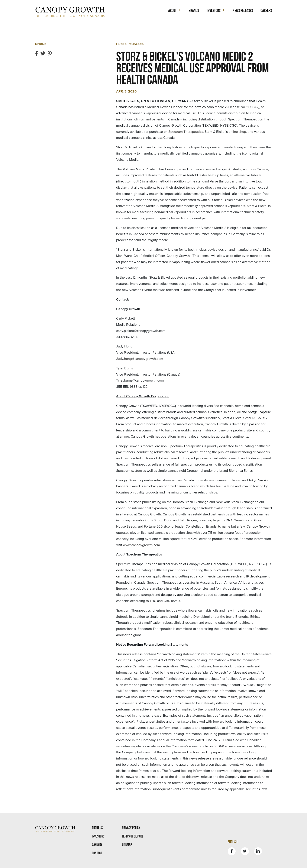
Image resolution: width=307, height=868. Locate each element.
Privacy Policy (131, 828)
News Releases (243, 10)
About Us (97, 828)
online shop (237, 132)
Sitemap (127, 844)
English (233, 842)
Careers (266, 10)
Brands (194, 10)
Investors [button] (214, 10)
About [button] (172, 10)
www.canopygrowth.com (141, 545)
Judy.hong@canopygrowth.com (140, 359)
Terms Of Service (133, 836)
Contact (97, 853)
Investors (98, 836)
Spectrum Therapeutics (186, 132)
